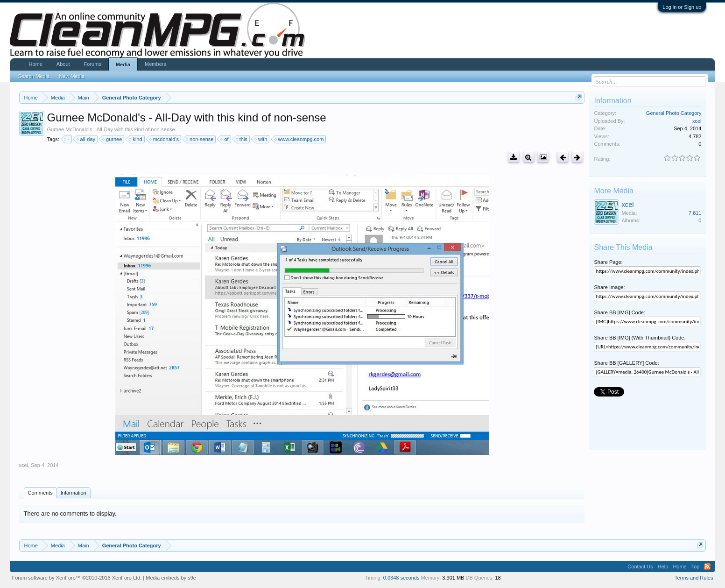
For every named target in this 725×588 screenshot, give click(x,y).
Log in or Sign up (682, 7)
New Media (72, 76)
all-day (86, 139)
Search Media (34, 76)
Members (155, 64)
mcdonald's (165, 139)
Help (663, 567)
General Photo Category (674, 113)
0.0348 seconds (401, 578)
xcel (24, 465)
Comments (40, 493)
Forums (93, 64)
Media (123, 64)
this (242, 139)
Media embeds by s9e (171, 578)
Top (696, 567)
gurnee (113, 139)
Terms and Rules (694, 578)
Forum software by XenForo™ (77, 578)
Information (74, 493)
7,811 (695, 213)
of (225, 139)
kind (136, 139)
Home (36, 64)
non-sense (200, 139)
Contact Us (640, 567)
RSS (707, 567)
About (63, 64)
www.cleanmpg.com (300, 139)
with (261, 139)
